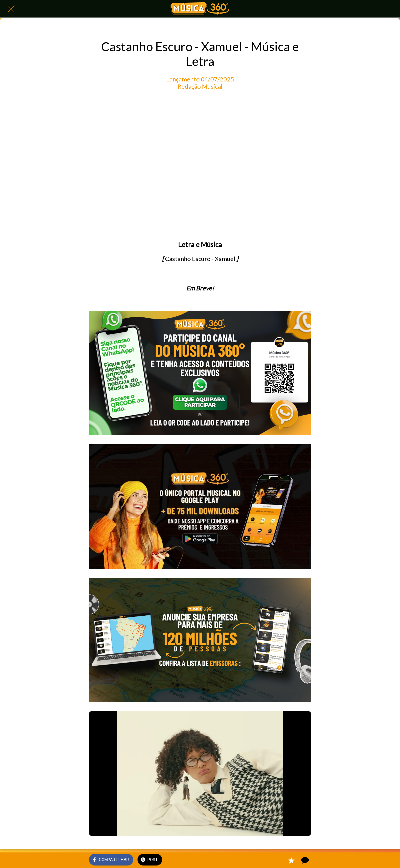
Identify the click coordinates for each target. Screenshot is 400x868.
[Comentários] (304, 860)
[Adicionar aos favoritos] (291, 860)
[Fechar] (11, 9)
